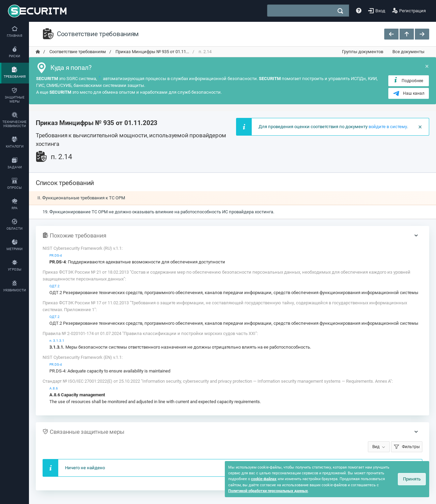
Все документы (408, 52)
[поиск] (340, 11)
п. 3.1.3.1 (57, 341)
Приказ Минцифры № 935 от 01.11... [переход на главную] (152, 52)
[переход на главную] (38, 52)
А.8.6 (54, 388)
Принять (412, 479)
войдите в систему (388, 127)
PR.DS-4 (56, 255)
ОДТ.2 (54, 286)
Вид (376, 447)
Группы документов (363, 52)
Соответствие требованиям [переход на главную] (77, 52)
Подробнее (408, 80)
